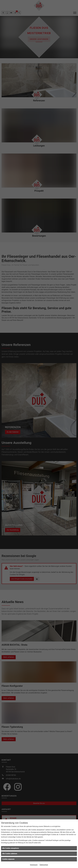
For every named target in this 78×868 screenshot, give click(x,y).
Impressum (34, 865)
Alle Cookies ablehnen (10, 854)
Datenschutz (44, 865)
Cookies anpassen (8, 859)
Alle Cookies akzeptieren (11, 848)
